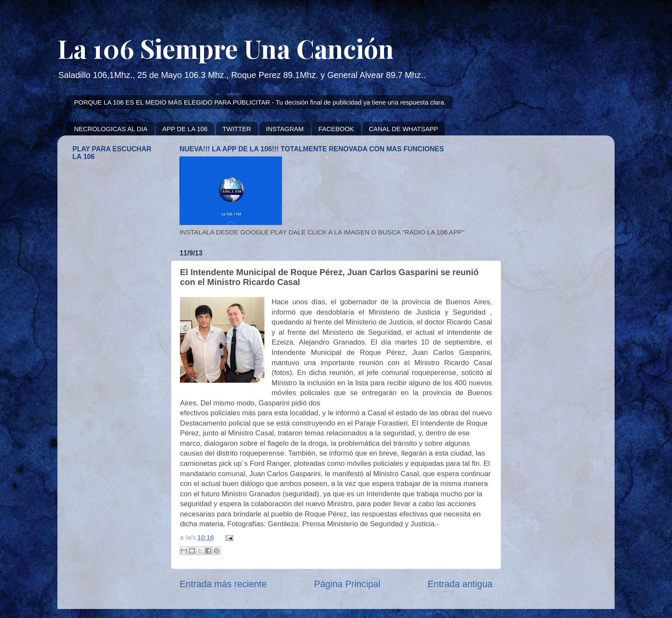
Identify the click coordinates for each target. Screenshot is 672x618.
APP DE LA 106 (185, 129)
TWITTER (237, 129)
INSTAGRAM (285, 129)
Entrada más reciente (223, 584)
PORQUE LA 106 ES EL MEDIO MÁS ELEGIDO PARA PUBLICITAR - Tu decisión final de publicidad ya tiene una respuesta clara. (260, 102)
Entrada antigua (460, 584)
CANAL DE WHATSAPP (404, 129)
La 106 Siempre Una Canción (226, 48)
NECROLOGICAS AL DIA (111, 129)
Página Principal (347, 584)
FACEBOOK (336, 129)
